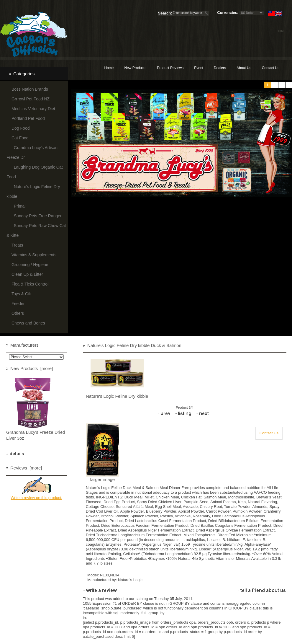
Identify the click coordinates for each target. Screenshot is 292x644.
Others (18, 313)
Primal (18, 206)
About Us (244, 68)
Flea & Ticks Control (30, 284)
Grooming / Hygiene (30, 265)
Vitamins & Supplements (34, 255)
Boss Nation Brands (30, 89)
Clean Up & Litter (27, 274)
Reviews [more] (26, 468)
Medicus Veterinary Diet (33, 109)
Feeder (18, 304)
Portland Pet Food (28, 118)
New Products (135, 68)
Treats (17, 245)
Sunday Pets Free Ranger (37, 216)
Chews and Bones (28, 323)
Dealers (220, 68)
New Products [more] (32, 368)
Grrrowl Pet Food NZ (31, 99)
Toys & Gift (22, 294)
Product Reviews (170, 68)
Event (199, 68)
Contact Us (271, 68)
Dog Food (20, 128)
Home (281, 31)
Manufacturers (24, 345)
